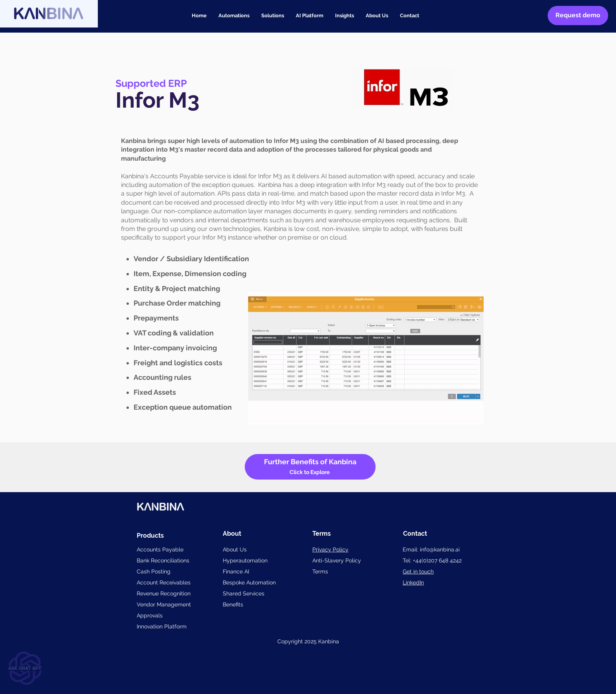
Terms (320, 571)
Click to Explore (310, 472)
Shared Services (244, 593)
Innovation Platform (162, 626)
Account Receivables (164, 582)
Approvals (150, 615)
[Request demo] (578, 16)
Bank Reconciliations (163, 560)
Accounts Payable (160, 549)
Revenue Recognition (164, 593)
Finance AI (236, 571)
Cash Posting (154, 571)
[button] (273, 16)
